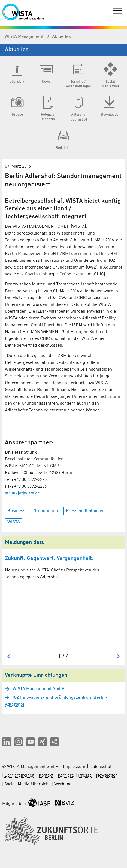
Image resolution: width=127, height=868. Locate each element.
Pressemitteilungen (85, 511)
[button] (7, 742)
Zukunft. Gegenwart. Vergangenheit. (49, 559)
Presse (85, 775)
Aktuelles (61, 37)
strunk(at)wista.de (22, 493)
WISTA (14, 522)
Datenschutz (102, 767)
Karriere (66, 775)
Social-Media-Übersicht (27, 784)
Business (16, 511)
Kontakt (46, 775)
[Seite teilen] (55, 742)
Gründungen (46, 511)
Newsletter (107, 775)
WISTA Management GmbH (38, 689)
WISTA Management (24, 37)
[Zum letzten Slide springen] (9, 656)
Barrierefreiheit (19, 775)
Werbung (63, 784)
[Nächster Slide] (118, 656)
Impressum (74, 767)
